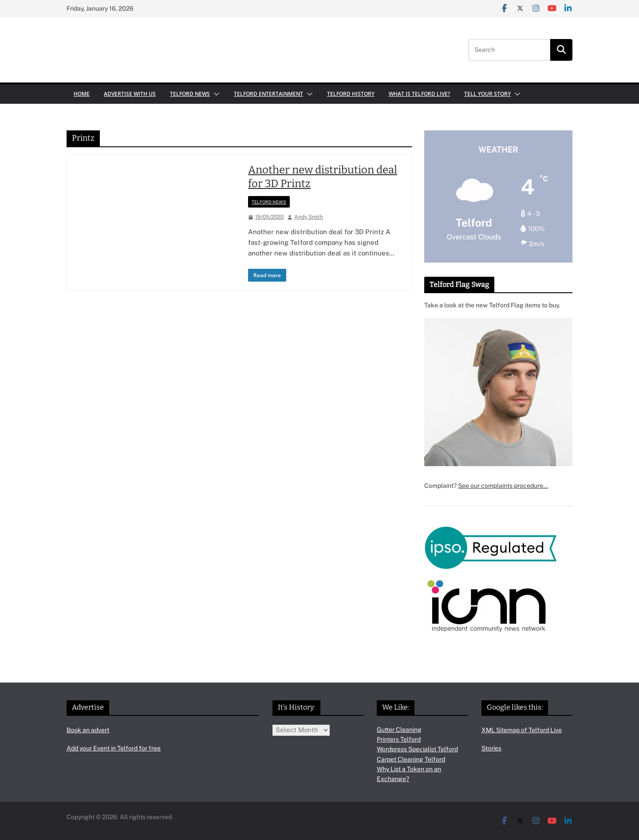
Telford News (190, 94)
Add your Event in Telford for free (114, 748)
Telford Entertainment (268, 94)
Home (82, 94)
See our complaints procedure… (503, 486)
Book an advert (88, 730)
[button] (215, 94)
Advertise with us (130, 94)
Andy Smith (309, 217)
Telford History (351, 94)
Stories (491, 748)
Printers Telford (399, 739)
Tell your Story (487, 94)
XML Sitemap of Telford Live (522, 730)
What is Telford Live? (419, 94)
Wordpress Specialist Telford (417, 749)
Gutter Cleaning (399, 730)
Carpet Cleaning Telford (411, 759)
